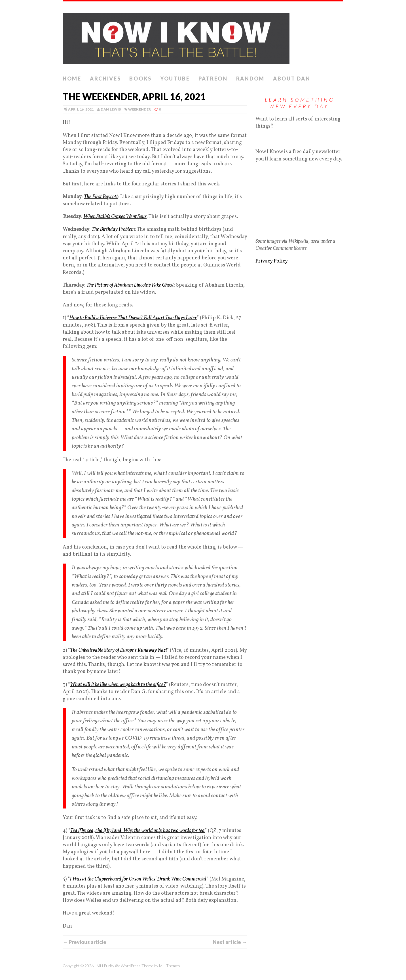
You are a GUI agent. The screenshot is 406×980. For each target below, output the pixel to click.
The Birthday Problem (113, 229)
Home (72, 79)
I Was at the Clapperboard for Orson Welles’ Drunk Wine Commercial (138, 879)
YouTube (175, 79)
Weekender (139, 109)
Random (250, 79)
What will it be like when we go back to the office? (118, 685)
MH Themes (170, 966)
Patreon (213, 79)
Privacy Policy (272, 261)
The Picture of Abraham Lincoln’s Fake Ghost (130, 285)
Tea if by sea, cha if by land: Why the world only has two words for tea (138, 831)
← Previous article (84, 942)
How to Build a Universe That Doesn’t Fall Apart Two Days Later (133, 318)
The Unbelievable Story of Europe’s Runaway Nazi (118, 650)
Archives (105, 79)
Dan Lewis (111, 109)
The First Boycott (101, 197)
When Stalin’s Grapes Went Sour (115, 217)
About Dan (292, 79)
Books (140, 79)
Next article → (230, 942)
